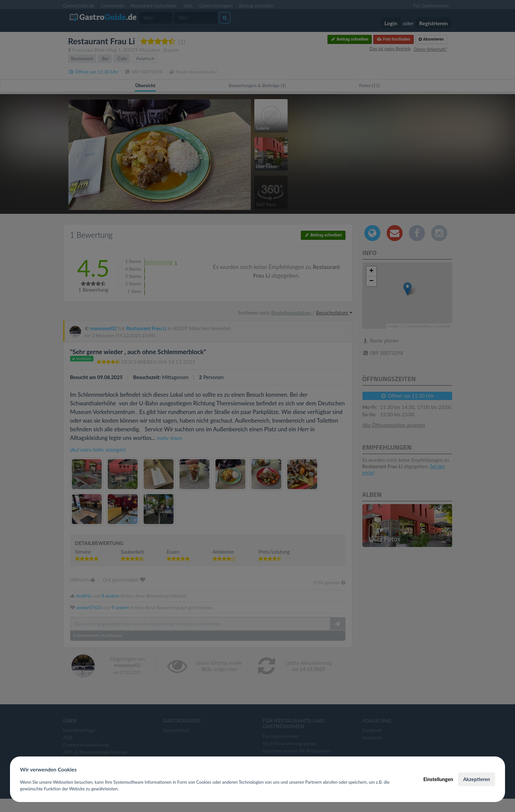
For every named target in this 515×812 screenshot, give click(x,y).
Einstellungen (438, 779)
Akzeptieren (477, 779)
